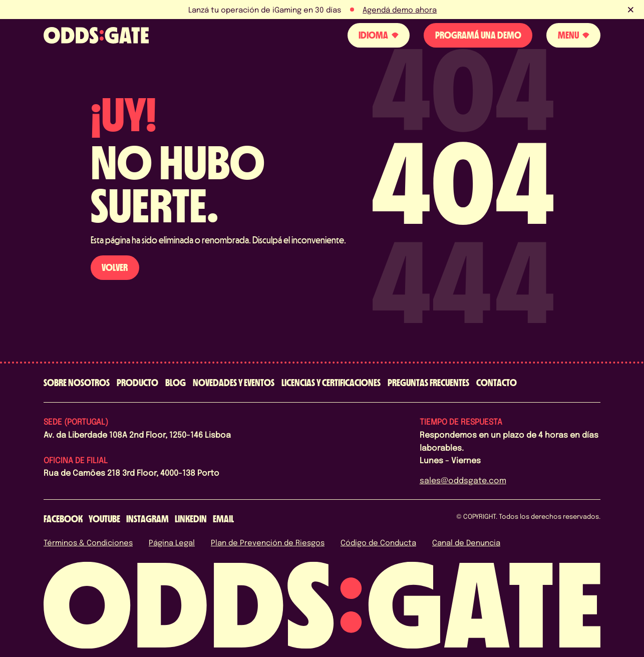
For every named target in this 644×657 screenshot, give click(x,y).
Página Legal (172, 542)
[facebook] (63, 519)
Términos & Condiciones (88, 542)
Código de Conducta (378, 542)
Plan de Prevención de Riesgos (268, 542)
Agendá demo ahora (400, 10)
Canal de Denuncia (466, 542)
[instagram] (147, 519)
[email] (223, 519)
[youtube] (104, 519)
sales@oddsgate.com (463, 480)
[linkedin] (191, 519)
